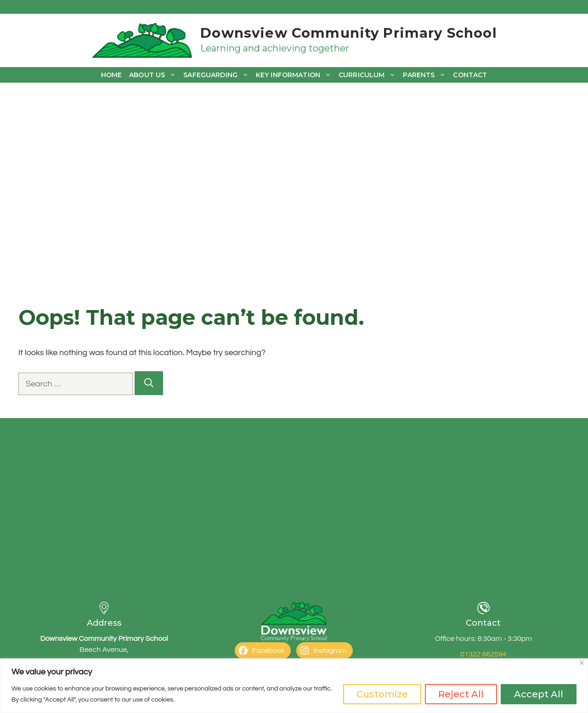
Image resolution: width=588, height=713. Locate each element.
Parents (426, 75)
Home (112, 75)
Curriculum (369, 75)
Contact (470, 75)
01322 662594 (483, 654)
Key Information (295, 75)
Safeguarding (218, 75)
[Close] (582, 663)
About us (154, 75)
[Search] (149, 383)
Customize (382, 694)
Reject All (461, 694)
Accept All (539, 694)
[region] (294, 686)
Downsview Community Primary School (348, 33)
